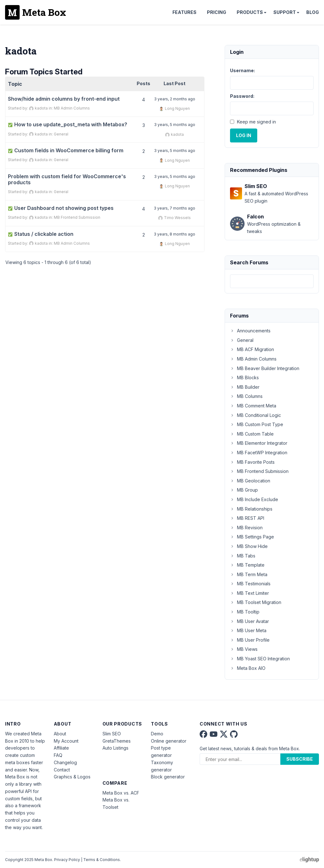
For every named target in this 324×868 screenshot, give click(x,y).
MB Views (244, 649)
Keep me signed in (256, 122)
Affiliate (61, 748)
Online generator (169, 741)
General (61, 134)
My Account (66, 741)
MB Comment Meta (253, 406)
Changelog (65, 762)
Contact (62, 770)
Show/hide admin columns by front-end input (64, 99)
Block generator (168, 777)
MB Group (244, 490)
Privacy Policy (67, 860)
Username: (243, 70)
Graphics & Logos (72, 777)
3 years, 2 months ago (175, 99)
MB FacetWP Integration (259, 453)
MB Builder (245, 387)
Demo (157, 734)
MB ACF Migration (252, 349)
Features (184, 12)
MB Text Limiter (249, 593)
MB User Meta (248, 630)
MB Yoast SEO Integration (260, 659)
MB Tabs (243, 556)
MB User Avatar (249, 621)
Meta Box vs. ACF (121, 793)
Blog (313, 12)
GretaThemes (117, 741)
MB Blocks (244, 377)
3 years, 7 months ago (174, 208)
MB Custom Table (252, 434)
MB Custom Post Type (257, 424)
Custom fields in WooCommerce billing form (66, 151)
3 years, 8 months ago (174, 234)
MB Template (247, 565)
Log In (244, 135)
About (60, 734)
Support (285, 12)
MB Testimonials (250, 584)
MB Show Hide (249, 546)
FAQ (58, 755)
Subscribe (300, 759)
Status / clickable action (41, 234)
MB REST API (247, 518)
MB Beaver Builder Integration (265, 368)
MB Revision (246, 528)
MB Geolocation (250, 481)
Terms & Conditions (102, 860)
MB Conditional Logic (255, 415)
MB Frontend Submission (77, 217)
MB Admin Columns (72, 108)
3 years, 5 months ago (175, 125)
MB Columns (246, 396)
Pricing (217, 12)
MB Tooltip (245, 612)
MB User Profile (250, 640)
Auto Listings (115, 748)
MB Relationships (251, 509)
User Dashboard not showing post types (61, 208)
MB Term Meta (249, 574)
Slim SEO (112, 734)
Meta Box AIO (248, 668)
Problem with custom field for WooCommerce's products (67, 179)
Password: (242, 96)
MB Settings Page (252, 537)
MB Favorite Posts (252, 462)
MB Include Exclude (254, 499)
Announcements (250, 331)
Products (250, 12)
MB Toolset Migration (256, 602)
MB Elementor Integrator (259, 443)
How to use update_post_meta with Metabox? (68, 125)
